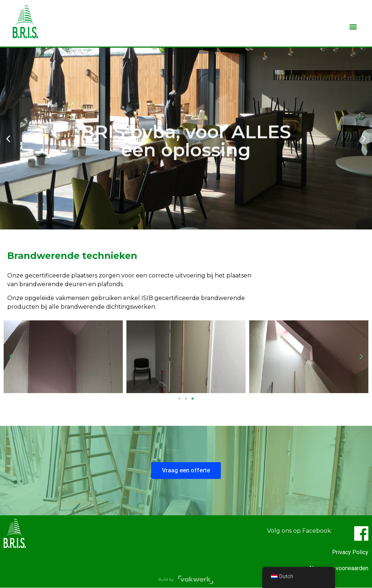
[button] (353, 26)
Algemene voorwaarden (338, 568)
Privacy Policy (350, 552)
